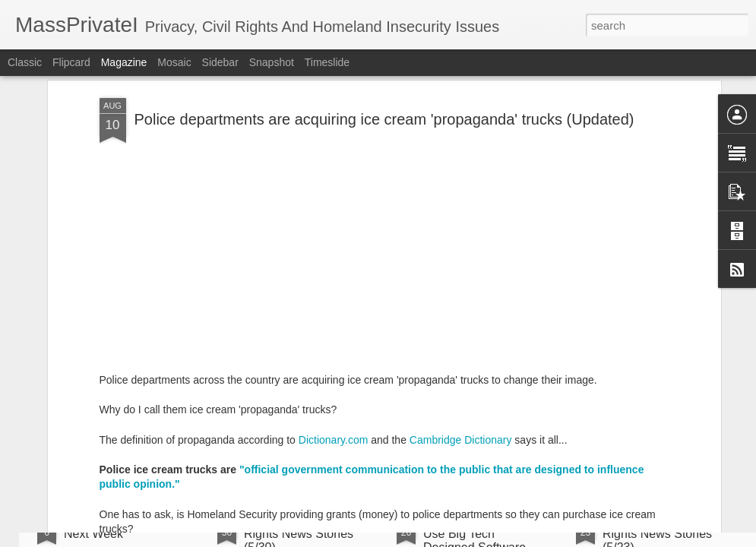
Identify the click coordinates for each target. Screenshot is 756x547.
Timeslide (327, 62)
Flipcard (71, 62)
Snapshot (272, 62)
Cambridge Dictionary (461, 318)
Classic (25, 62)
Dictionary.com (334, 318)
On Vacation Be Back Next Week (121, 527)
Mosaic (174, 62)
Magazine (124, 62)
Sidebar (220, 62)
